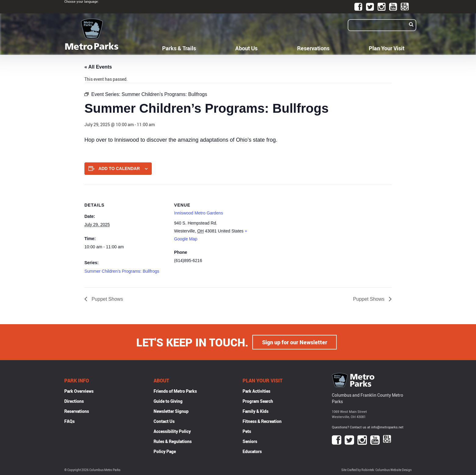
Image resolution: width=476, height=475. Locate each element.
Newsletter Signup (171, 411)
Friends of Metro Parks (175, 391)
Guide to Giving (168, 401)
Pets (247, 431)
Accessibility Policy (172, 431)
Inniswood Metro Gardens (198, 213)
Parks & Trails (179, 48)
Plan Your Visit (387, 48)
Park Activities (256, 391)
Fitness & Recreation (262, 421)
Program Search (258, 401)
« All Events (98, 67)
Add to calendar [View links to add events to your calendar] (119, 168)
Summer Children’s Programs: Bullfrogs (122, 271)
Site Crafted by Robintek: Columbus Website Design (377, 470)
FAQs (69, 421)
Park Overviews (79, 391)
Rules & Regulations (173, 441)
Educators (252, 451)
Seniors (250, 441)
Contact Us (164, 421)
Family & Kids (256, 411)
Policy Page (165, 451)
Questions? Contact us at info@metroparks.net (368, 427)
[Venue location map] (296, 227)
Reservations (313, 48)
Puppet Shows (107, 299)
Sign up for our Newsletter (295, 342)
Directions (74, 401)
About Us (246, 48)
